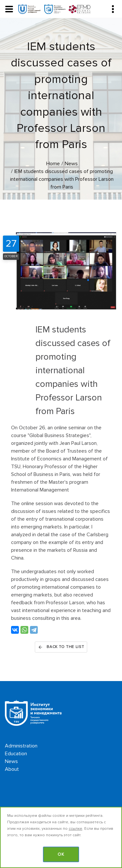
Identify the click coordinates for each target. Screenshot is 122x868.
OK (61, 854)
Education (16, 754)
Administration (21, 746)
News (11, 761)
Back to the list (61, 647)
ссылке (75, 829)
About (12, 769)
